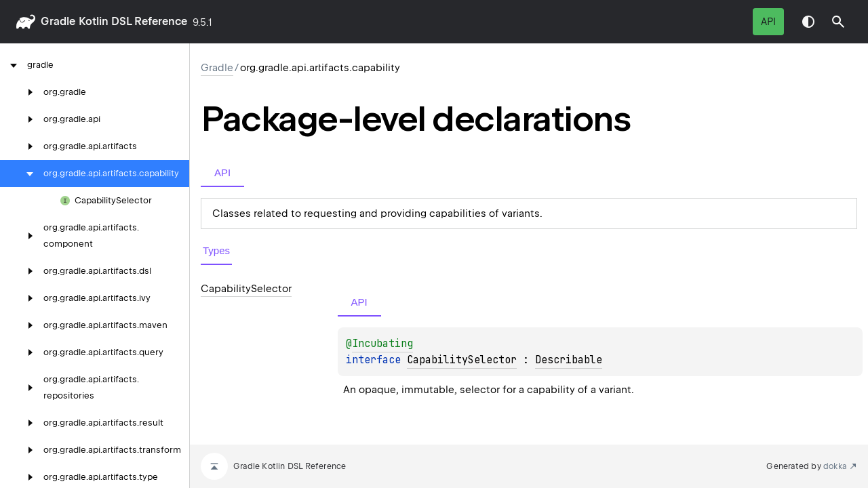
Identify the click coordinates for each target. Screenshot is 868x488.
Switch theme (808, 22)
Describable (569, 360)
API (768, 22)
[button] (838, 22)
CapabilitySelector (462, 360)
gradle (58, 21)
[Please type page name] (838, 22)
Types (216, 250)
